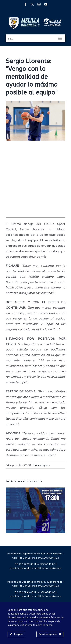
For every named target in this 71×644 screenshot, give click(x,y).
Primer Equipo (42, 465)
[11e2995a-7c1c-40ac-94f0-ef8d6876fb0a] (35, 121)
